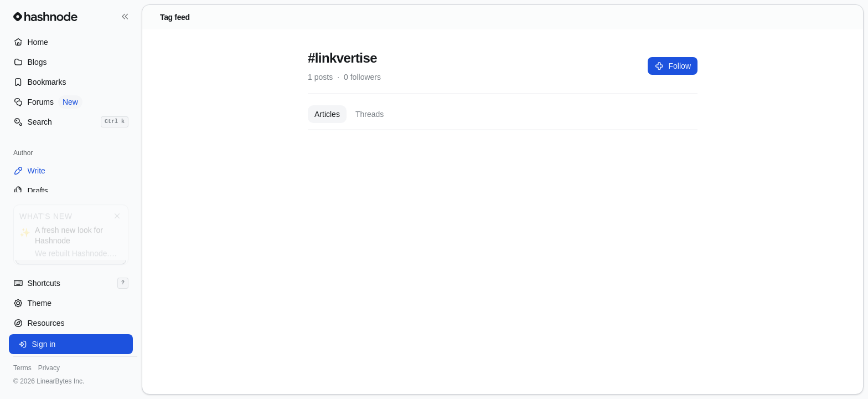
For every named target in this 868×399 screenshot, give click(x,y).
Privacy (49, 368)
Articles (327, 114)
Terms (22, 368)
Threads (370, 114)
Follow (673, 66)
